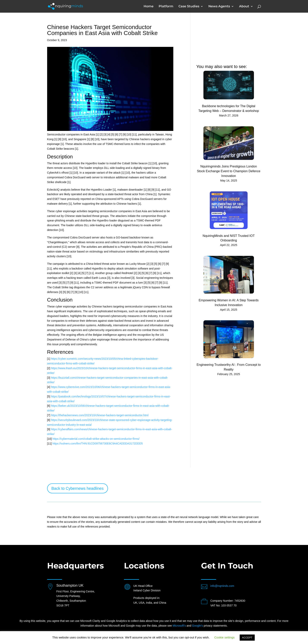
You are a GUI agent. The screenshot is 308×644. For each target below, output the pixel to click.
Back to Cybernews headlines (78, 488)
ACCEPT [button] (247, 638)
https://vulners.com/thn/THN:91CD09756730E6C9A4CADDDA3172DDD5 (98, 444)
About (244, 7)
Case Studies (189, 7)
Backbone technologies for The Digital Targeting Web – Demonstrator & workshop (229, 108)
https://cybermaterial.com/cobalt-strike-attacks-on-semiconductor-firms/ (96, 439)
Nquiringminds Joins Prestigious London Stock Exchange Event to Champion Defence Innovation (229, 171)
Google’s (197, 626)
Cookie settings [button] (225, 637)
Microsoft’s (179, 626)
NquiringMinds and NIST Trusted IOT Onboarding (229, 238)
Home (149, 7)
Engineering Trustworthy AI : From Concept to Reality (229, 367)
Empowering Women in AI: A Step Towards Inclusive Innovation (229, 303)
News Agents (219, 7)
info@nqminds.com (222, 586)
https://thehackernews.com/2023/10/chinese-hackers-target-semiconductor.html (100, 415)
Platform (166, 7)
